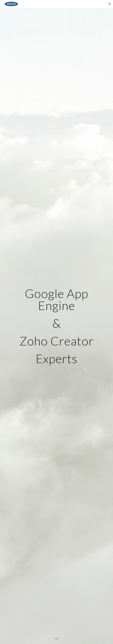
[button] (110, 4)
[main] (57, 326)
